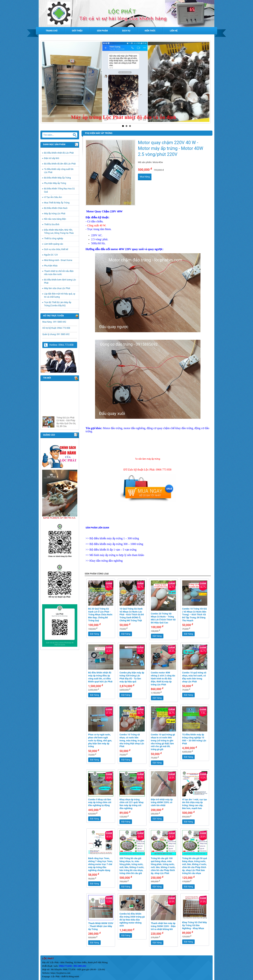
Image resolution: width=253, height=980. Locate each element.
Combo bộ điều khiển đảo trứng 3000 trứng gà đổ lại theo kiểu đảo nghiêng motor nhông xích (132, 920)
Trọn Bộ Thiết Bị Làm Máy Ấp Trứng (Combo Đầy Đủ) (58, 304)
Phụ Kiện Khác (51, 266)
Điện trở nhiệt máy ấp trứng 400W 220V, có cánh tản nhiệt (162, 802)
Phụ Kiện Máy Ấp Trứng (55, 183)
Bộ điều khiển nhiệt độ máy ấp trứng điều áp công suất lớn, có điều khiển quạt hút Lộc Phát (100, 677)
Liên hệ (174, 31)
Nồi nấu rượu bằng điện (55, 219)
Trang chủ (52, 31)
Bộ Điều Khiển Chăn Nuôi (56, 208)
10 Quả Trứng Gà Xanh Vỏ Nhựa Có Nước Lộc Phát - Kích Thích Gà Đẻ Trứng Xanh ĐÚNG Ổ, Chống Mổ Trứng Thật (132, 615)
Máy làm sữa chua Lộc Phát (57, 288)
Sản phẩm (102, 31)
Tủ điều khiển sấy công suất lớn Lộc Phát (59, 171)
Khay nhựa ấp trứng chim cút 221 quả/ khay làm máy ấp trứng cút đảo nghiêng (132, 804)
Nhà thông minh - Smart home (58, 260)
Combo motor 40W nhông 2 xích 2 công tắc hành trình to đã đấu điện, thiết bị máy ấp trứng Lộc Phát (163, 679)
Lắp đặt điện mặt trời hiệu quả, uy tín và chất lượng (60, 295)
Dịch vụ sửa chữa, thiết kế (56, 249)
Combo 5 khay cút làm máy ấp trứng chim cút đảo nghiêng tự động (100, 802)
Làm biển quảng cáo (54, 244)
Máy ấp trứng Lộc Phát (55, 214)
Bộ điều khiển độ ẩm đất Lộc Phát (60, 164)
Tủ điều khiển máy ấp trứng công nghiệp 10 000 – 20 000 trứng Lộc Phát (194, 739)
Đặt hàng (94, 634)
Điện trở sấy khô (52, 158)
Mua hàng (145, 177)
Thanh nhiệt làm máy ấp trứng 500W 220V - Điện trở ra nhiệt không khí (163, 926)
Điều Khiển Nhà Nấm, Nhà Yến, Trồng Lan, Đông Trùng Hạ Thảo (59, 231)
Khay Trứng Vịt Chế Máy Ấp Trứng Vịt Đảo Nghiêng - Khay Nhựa (194, 925)
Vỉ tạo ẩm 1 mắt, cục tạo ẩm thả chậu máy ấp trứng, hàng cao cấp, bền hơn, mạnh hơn (195, 804)
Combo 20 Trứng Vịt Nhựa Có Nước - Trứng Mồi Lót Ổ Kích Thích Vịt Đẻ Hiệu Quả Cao (163, 618)
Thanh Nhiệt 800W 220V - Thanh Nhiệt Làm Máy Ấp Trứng (101, 926)
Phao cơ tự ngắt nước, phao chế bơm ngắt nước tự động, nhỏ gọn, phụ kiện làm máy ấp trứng (100, 741)
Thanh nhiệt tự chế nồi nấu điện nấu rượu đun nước (59, 273)
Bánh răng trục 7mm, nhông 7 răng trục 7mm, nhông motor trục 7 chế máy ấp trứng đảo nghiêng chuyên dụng (100, 864)
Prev (46, 82)
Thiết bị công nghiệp (54, 239)
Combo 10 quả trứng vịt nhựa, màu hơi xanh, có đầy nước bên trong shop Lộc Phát (194, 677)
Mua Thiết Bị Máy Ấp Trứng (57, 203)
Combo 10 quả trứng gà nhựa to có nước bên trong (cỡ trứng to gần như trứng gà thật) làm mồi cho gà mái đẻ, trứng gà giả (163, 742)
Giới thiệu (77, 31)
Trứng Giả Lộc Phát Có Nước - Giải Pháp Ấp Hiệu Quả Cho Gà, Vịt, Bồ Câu (66, 427)
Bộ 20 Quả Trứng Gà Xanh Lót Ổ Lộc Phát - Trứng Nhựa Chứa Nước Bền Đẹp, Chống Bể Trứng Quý (100, 615)
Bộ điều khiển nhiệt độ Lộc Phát (59, 153)
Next (207, 82)
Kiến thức (150, 31)
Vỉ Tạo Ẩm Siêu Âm (53, 197)
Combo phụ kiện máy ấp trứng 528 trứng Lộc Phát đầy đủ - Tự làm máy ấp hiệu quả (132, 677)
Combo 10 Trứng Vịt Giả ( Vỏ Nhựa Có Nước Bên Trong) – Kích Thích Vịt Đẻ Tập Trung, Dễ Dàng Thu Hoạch (194, 615)
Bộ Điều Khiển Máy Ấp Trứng (57, 178)
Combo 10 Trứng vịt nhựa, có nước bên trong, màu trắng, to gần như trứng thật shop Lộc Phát (132, 741)
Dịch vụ (126, 31)
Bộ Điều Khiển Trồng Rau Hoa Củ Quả (59, 190)
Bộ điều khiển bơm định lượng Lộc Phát (60, 281)
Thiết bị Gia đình (52, 224)
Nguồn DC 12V (51, 255)
